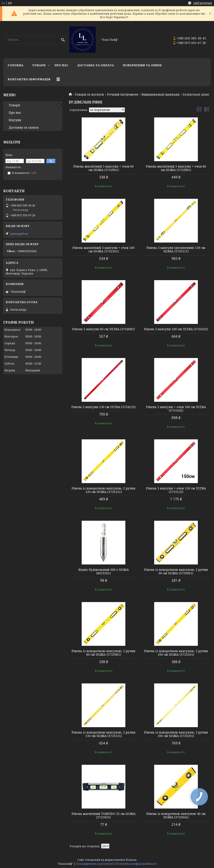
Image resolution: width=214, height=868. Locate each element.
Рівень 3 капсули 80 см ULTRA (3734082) (104, 329)
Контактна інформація (29, 79)
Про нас (61, 65)
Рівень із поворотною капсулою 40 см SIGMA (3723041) (176, 816)
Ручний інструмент (123, 94)
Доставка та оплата (96, 65)
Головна (16, 65)
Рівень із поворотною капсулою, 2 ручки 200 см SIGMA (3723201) (176, 734)
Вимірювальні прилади (160, 94)
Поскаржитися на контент (95, 864)
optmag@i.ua (19, 234)
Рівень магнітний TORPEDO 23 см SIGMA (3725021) (104, 816)
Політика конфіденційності (136, 864)
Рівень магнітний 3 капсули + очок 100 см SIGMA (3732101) (104, 250)
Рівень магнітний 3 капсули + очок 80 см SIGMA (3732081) (176, 168)
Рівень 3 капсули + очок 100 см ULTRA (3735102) (176, 409)
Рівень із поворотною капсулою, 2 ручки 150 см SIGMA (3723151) (104, 734)
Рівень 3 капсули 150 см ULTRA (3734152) (104, 407)
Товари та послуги (89, 94)
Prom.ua (131, 860)
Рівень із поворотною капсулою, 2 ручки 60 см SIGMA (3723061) (176, 571)
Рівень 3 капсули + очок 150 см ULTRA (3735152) (176, 490)
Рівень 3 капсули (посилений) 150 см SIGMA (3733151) (176, 250)
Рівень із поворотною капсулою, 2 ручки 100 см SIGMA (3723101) (176, 653)
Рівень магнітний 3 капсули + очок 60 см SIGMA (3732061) (104, 168)
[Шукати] (63, 40)
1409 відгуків (203, 3)
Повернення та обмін (142, 65)
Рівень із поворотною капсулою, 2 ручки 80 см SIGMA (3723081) (104, 653)
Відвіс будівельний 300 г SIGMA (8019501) (104, 571)
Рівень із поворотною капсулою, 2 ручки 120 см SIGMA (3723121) (104, 490)
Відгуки (15, 120)
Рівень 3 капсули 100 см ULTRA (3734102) (176, 329)
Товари (39, 65)
